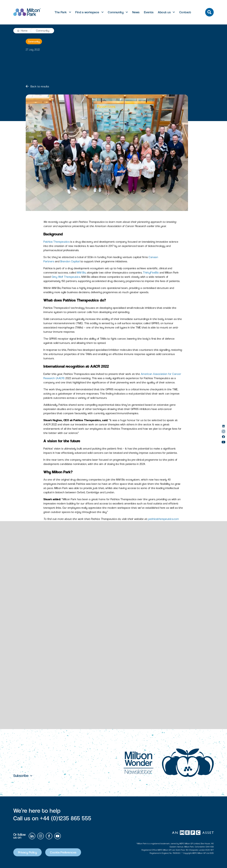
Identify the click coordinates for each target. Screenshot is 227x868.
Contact (185, 12)
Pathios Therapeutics (56, 242)
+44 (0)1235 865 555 (66, 818)
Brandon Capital (70, 261)
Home (24, 31)
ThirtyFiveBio (151, 273)
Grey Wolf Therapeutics (66, 277)
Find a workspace (87, 12)
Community (116, 12)
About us (164, 12)
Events (149, 12)
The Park (61, 12)
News (136, 12)
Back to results (37, 86)
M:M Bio (81, 273)
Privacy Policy (27, 852)
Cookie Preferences (63, 852)
